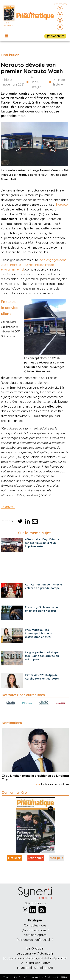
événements (60, 4)
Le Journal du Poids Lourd (35, 968)
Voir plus (57, 858)
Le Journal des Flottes (35, 963)
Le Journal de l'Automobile (35, 953)
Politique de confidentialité (35, 940)
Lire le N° (15, 858)
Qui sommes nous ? (35, 930)
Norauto (62, 205)
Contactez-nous (35, 925)
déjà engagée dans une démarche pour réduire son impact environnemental (34, 265)
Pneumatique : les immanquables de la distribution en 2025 (39, 633)
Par (39, 82)
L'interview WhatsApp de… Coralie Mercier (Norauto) (42, 677)
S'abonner (36, 858)
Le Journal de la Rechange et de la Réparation (35, 958)
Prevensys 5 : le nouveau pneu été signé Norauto (41, 609)
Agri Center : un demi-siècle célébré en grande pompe (43, 586)
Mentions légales (35, 935)
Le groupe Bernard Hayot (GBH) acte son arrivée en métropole (42, 656)
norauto (8, 507)
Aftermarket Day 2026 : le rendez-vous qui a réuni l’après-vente (42, 543)
